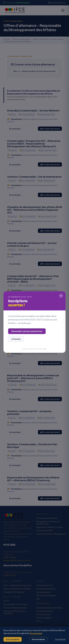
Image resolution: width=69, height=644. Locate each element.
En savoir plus (36, 633)
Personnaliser (38, 639)
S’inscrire (16, 339)
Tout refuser (60, 639)
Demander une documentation (27, 331)
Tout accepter (13, 639)
